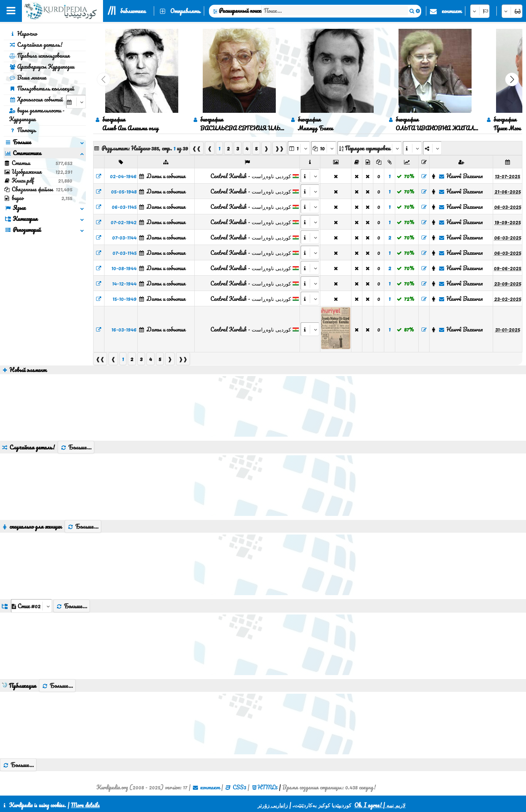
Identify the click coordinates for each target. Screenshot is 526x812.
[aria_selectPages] (299, 148)
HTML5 (268, 787)
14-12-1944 (124, 283)
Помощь (22, 130)
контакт (451, 11)
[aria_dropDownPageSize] (324, 148)
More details (85, 805)
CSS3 (239, 787)
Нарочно (23, 34)
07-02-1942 (124, 222)
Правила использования (39, 55)
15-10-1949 (125, 299)
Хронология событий (36, 99)
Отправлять (185, 11)
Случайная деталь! (36, 45)
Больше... (76, 447)
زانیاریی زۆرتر (273, 805)
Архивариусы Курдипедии (42, 66)
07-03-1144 (124, 237)
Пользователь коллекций (41, 88)
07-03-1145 (125, 253)
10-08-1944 (124, 268)
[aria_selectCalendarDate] (76, 102)
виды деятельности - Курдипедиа (37, 115)
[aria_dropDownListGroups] (31, 606)
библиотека (133, 11)
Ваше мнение (28, 77)
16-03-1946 (124, 329)
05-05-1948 (124, 191)
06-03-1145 (124, 207)
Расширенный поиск (240, 11)
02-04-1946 (123, 176)
